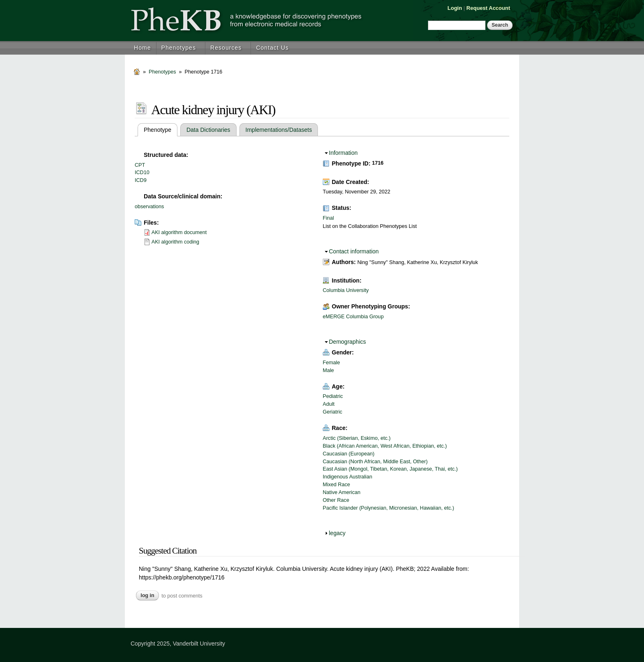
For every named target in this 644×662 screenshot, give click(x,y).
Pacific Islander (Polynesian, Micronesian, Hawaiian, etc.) (389, 508)
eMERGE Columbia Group (353, 317)
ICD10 (142, 172)
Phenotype (161, 130)
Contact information (354, 251)
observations (149, 207)
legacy (337, 533)
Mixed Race (337, 485)
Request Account (488, 8)
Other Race (336, 500)
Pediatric (333, 396)
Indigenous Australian (347, 477)
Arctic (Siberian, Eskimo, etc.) (357, 438)
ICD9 (141, 180)
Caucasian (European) (349, 454)
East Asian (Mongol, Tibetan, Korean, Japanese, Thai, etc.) (390, 469)
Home (143, 48)
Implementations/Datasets (279, 130)
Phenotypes (179, 48)
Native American (342, 492)
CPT (140, 165)
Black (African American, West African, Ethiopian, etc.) (385, 446)
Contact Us (272, 48)
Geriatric (333, 412)
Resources (226, 48)
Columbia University (346, 290)
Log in (147, 595)
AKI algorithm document (179, 232)
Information (343, 153)
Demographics (347, 342)
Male (328, 370)
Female (331, 363)
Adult (329, 404)
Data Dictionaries (208, 130)
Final (328, 218)
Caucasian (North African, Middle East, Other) (375, 462)
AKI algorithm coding (175, 242)
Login (455, 8)
